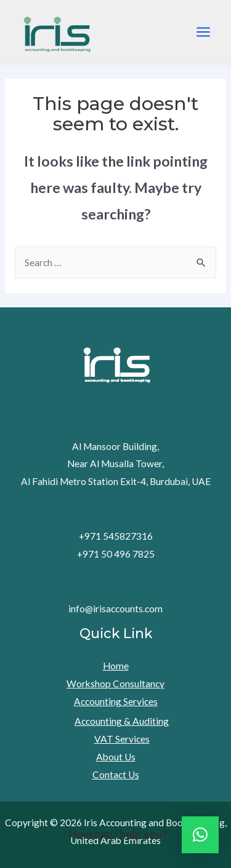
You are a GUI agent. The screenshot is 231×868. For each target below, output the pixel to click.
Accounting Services (116, 701)
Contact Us (116, 775)
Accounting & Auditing (122, 721)
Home (116, 666)
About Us (116, 757)
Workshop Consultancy (115, 684)
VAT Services (122, 739)
